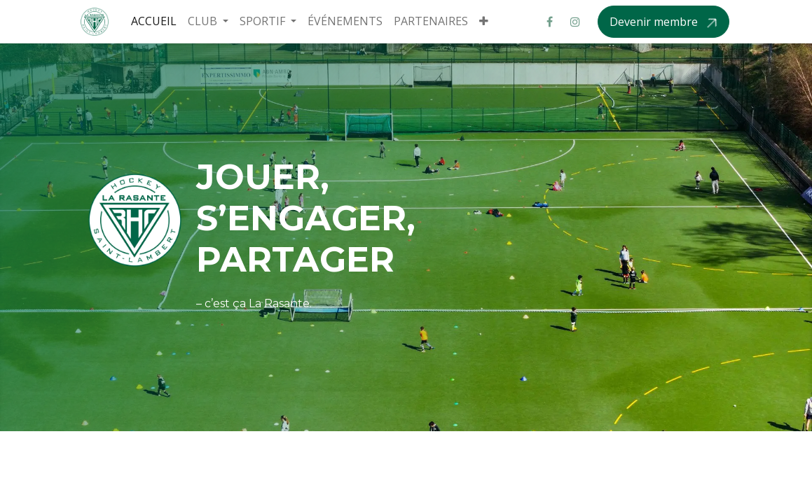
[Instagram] (575, 22)
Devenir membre (655, 22)
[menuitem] (154, 21)
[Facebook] (550, 22)
